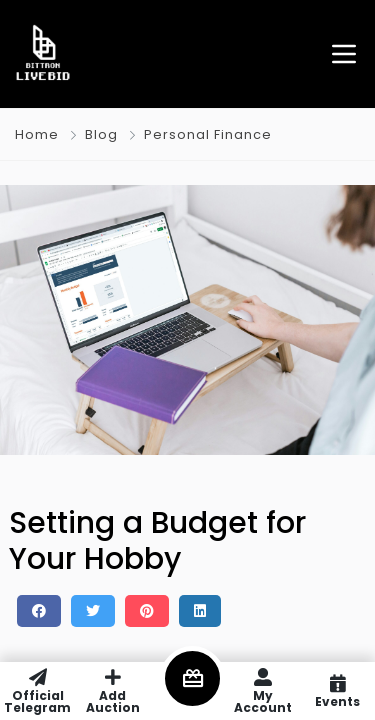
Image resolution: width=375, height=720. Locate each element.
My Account (262, 691)
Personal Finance (208, 134)
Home (37, 134)
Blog (101, 134)
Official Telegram (37, 691)
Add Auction (112, 691)
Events (337, 691)
